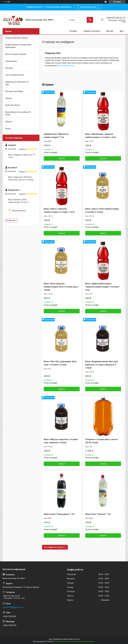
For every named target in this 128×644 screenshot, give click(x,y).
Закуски (9, 122)
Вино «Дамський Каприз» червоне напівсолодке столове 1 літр (103, 287)
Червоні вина (11, 61)
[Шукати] (90, 20)
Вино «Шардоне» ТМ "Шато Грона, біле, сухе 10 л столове (21, 178)
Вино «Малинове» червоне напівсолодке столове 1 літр (101, 136)
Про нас (110, 31)
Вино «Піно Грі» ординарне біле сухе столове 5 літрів (60, 363)
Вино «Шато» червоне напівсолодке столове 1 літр (59, 210)
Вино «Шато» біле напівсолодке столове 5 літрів (102, 210)
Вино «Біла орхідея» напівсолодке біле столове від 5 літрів (61, 287)
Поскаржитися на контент (64, 642)
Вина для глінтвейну (14, 91)
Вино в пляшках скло (65, 66)
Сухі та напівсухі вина (15, 75)
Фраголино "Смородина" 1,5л (59, 514)
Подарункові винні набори (17, 38)
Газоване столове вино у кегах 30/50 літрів (101, 441)
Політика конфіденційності (85, 642)
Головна (73, 31)
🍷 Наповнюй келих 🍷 (88, 7)
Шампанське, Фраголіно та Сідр (17, 83)
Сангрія (9, 98)
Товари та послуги (91, 31)
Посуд (8, 128)
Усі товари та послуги (54, 547)
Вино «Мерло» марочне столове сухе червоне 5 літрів (61, 441)
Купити (62, 158)
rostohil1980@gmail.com (13, 607)
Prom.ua (77, 639)
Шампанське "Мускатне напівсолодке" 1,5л (56, 136)
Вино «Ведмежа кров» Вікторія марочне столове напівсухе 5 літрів (101, 365)
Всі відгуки (11, 220)
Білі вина (9, 68)
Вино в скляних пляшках (16, 54)
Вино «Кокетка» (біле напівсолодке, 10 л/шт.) (18, 201)
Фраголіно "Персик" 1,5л (98, 514)
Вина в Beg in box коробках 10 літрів (18, 113)
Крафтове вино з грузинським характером (18, 46)
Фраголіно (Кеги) (13, 105)
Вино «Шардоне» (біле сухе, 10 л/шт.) (21, 156)
